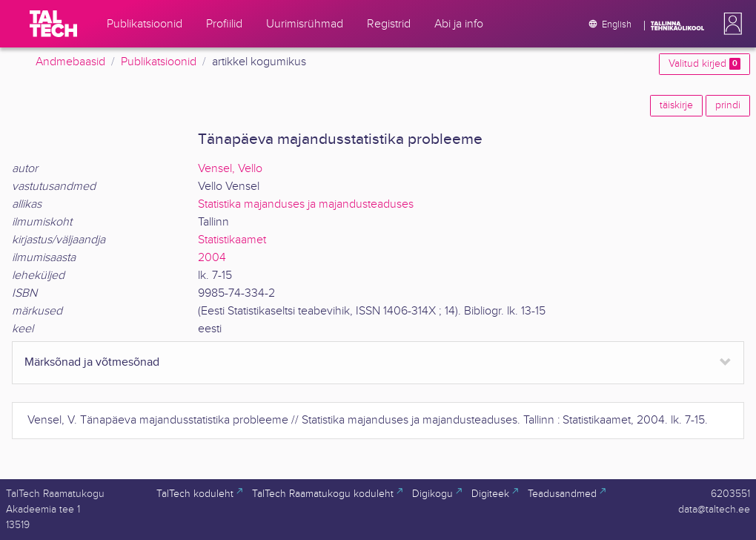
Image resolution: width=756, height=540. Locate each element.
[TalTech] (53, 24)
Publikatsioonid (159, 62)
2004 (212, 258)
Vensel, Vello (230, 169)
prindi (728, 105)
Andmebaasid (70, 62)
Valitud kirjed (704, 64)
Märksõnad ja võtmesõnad (92, 362)
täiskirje (676, 105)
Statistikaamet (232, 240)
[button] (730, 24)
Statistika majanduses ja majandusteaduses (306, 204)
